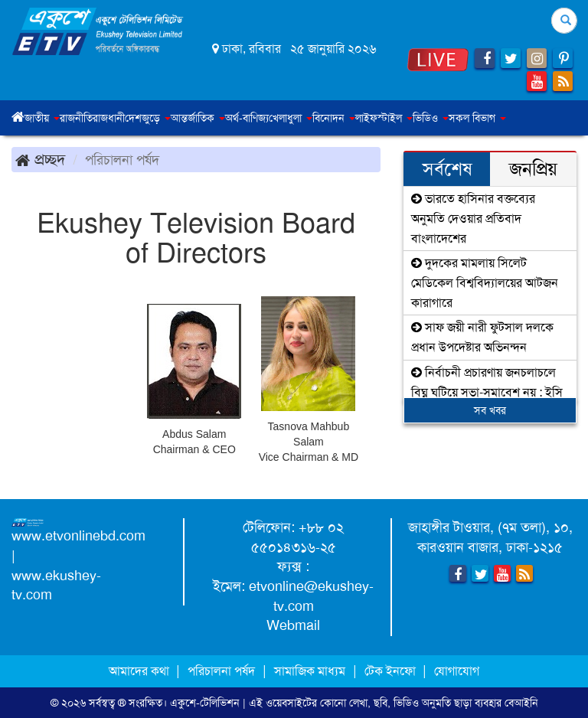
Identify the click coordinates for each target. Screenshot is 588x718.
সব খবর (490, 410)
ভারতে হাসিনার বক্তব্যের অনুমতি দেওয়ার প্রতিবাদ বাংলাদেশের (473, 218)
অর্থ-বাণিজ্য (247, 118)
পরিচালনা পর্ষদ (221, 671)
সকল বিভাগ (477, 118)
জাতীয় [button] (42, 118)
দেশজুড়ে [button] (148, 118)
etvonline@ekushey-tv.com (311, 596)
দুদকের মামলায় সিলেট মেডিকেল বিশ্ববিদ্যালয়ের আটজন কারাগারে (485, 282)
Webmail (293, 625)
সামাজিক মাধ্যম (310, 671)
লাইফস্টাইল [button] (384, 118)
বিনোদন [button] (334, 118)
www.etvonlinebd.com (78, 536)
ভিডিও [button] (431, 118)
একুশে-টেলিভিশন (205, 703)
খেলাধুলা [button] (291, 118)
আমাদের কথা (140, 671)
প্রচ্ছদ (40, 159)
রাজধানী (109, 118)
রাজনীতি (76, 118)
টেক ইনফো (392, 671)
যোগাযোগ (457, 671)
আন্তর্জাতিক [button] (198, 118)
